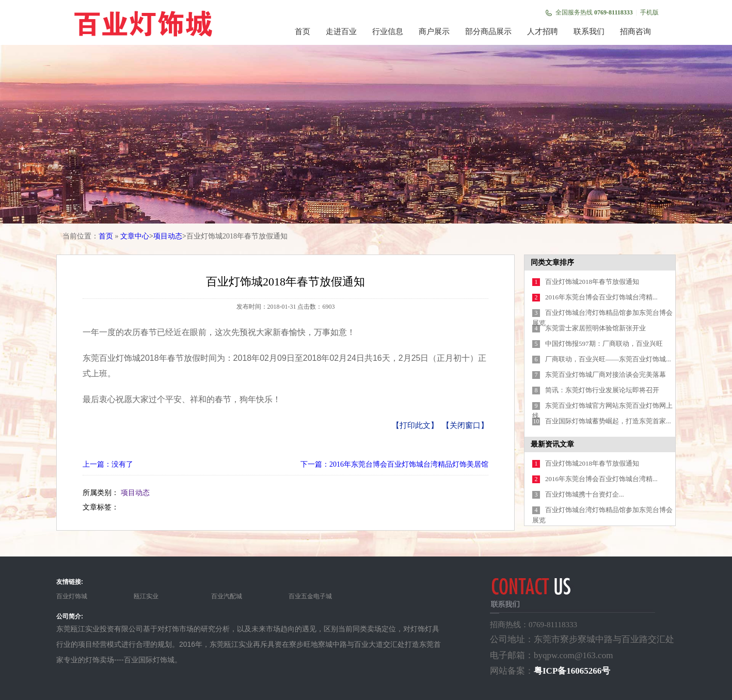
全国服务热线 (594, 12)
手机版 (649, 12)
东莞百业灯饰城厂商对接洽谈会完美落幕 (606, 375)
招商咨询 (635, 31)
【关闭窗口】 (465, 425)
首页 (303, 31)
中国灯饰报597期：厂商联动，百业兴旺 (604, 344)
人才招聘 (543, 31)
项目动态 (168, 236)
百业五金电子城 (310, 596)
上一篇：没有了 (108, 464)
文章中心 (135, 236)
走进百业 (341, 31)
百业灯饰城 (72, 596)
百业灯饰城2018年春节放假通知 (592, 282)
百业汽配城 (227, 596)
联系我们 (589, 31)
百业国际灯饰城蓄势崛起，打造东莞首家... (608, 421)
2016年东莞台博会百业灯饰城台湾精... (601, 297)
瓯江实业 (146, 596)
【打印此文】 (415, 425)
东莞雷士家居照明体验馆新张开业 (595, 328)
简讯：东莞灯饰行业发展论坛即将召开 (602, 390)
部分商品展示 (488, 31)
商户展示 (434, 31)
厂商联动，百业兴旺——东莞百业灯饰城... (608, 359)
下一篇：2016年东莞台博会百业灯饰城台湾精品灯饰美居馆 (394, 464)
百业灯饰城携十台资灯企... (585, 494)
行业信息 (388, 31)
